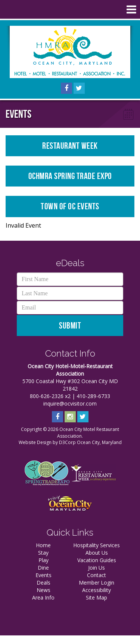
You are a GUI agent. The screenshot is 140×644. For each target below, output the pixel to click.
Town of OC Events (70, 206)
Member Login (97, 583)
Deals (43, 583)
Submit (70, 326)
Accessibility (97, 590)
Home (43, 545)
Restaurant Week (70, 146)
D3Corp (67, 442)
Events (43, 575)
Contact (97, 575)
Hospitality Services (97, 545)
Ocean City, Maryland (99, 442)
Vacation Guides (97, 560)
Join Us (97, 568)
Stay (43, 553)
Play (43, 560)
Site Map (97, 597)
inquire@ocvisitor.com (70, 403)
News (43, 590)
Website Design (35, 442)
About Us (97, 553)
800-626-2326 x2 (50, 396)
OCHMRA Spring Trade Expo (70, 176)
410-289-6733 (93, 396)
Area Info (43, 597)
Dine (43, 568)
